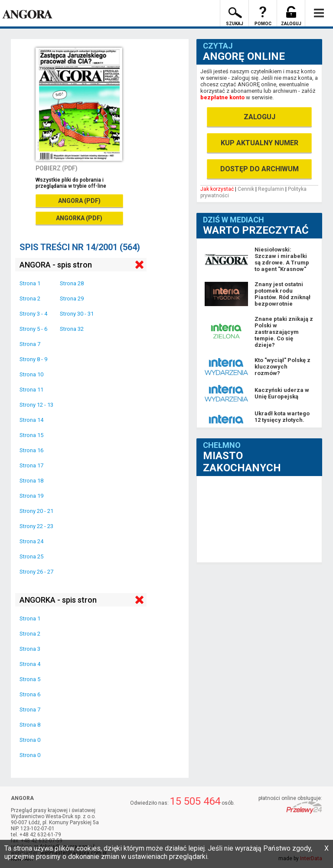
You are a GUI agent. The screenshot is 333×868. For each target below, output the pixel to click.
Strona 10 (31, 374)
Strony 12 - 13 (36, 405)
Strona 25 (31, 556)
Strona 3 (30, 649)
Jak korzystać (217, 189)
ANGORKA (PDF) (79, 218)
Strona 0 (30, 740)
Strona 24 (31, 541)
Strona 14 (31, 420)
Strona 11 (31, 390)
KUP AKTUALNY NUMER (260, 143)
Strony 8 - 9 (33, 359)
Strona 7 (30, 344)
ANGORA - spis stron (56, 265)
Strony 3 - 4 (33, 314)
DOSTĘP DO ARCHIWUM (260, 169)
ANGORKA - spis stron (58, 600)
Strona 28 (72, 283)
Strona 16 (31, 450)
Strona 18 (31, 481)
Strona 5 (30, 679)
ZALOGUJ (260, 117)
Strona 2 (30, 299)
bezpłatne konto (222, 97)
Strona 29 (72, 299)
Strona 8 (30, 725)
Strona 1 (30, 283)
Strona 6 (30, 694)
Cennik (246, 189)
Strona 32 (72, 329)
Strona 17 (31, 465)
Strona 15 (31, 435)
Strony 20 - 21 (36, 511)
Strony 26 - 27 (36, 572)
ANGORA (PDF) (79, 201)
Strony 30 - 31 (77, 314)
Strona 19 (31, 496)
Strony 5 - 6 (33, 329)
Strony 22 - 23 (36, 526)
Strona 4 (30, 664)
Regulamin (271, 189)
